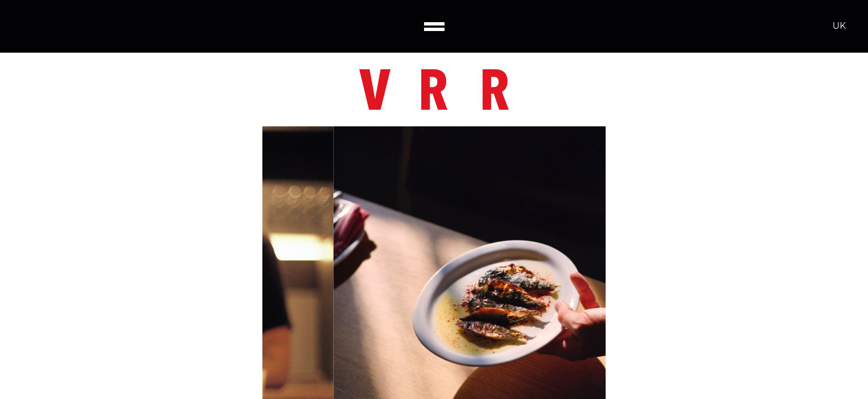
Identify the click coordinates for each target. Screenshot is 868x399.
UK (839, 26)
